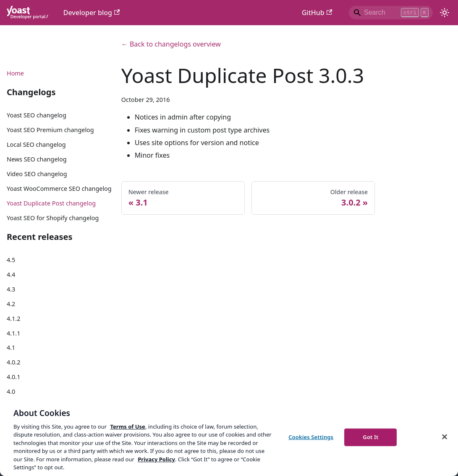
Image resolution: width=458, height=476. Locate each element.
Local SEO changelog (36, 144)
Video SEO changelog (37, 174)
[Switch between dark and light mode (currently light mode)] (445, 13)
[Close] (445, 437)
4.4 (11, 274)
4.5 (11, 260)
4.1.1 (13, 333)
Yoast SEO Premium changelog (50, 130)
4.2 (11, 304)
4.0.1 (13, 377)
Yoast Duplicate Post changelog (51, 203)
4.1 (11, 347)
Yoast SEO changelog (37, 115)
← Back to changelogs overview (171, 44)
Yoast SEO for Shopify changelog (53, 218)
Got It (370, 437)
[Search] (391, 13)
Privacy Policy (156, 459)
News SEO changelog (37, 159)
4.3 (11, 289)
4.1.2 (13, 319)
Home (15, 73)
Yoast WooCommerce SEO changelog (59, 189)
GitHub (317, 13)
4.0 (11, 391)
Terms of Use (127, 427)
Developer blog (92, 13)
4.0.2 (13, 362)
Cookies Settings (311, 437)
